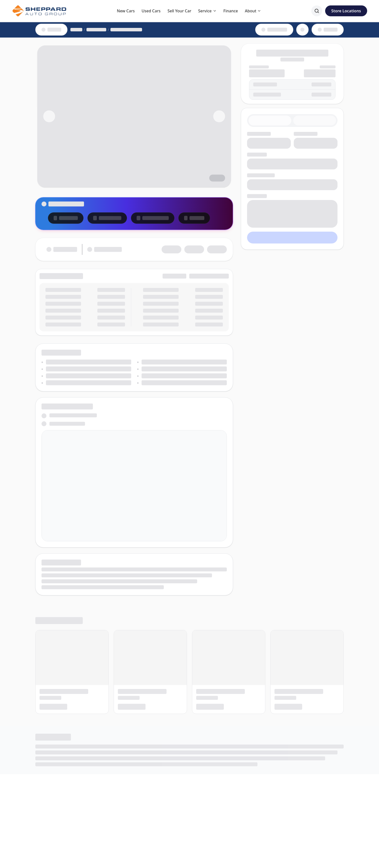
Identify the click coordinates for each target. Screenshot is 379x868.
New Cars (126, 11)
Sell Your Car (179, 11)
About (253, 11)
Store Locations (346, 11)
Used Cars (151, 11)
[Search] (317, 11)
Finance (231, 11)
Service (207, 11)
